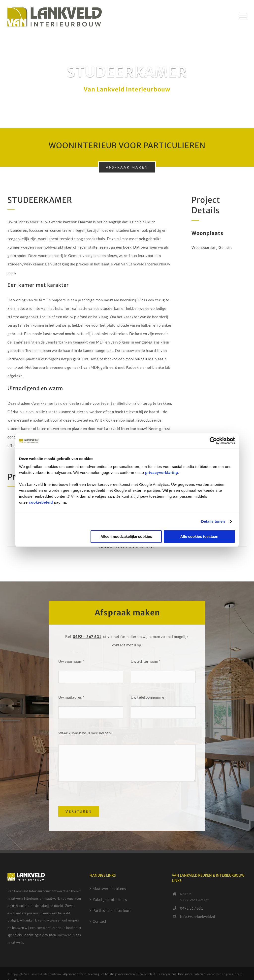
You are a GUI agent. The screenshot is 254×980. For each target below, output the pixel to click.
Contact (100, 921)
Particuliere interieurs (112, 910)
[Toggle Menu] (243, 16)
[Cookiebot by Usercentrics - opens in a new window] (213, 441)
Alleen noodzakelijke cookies (126, 536)
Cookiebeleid (146, 974)
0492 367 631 (191, 908)
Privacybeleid (167, 974)
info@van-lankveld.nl (198, 916)
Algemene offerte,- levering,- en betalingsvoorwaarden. (99, 974)
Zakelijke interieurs (110, 899)
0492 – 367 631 (87, 636)
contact (15, 437)
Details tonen (213, 521)
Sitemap (200, 974)
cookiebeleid (41, 502)
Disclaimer (185, 974)
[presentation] (96, 796)
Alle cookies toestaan (199, 536)
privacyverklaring (162, 473)
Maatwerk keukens (109, 889)
